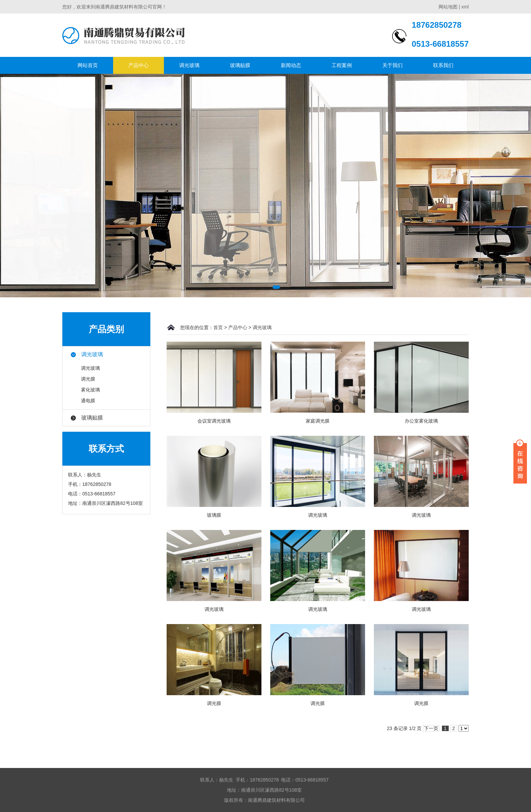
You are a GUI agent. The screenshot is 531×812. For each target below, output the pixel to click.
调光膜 (88, 379)
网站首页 (88, 65)
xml (465, 7)
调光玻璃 (189, 65)
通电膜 (88, 401)
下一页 (431, 728)
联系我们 (443, 65)
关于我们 (392, 65)
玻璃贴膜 (240, 65)
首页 (218, 327)
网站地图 (448, 7)
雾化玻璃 (90, 390)
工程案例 (342, 65)
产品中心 (139, 65)
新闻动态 (291, 65)
